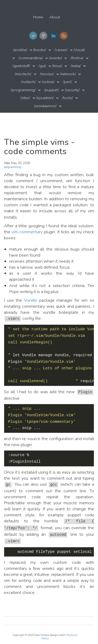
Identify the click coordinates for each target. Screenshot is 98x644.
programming (13, 167)
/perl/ (67, 82)
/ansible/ (20, 50)
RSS (64, 36)
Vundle (31, 300)
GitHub (43, 36)
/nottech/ (28, 82)
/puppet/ (51, 90)
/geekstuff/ (21, 66)
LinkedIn (54, 36)
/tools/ (68, 98)
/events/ (55, 58)
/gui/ (42, 66)
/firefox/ (77, 58)
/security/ (72, 90)
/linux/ (57, 66)
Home (38, 17)
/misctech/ (23, 74)
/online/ (48, 82)
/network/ (68, 74)
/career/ (61, 50)
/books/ (40, 50)
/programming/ (23, 90)
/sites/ (25, 98)
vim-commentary (27, 232)
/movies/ (47, 74)
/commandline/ (31, 58)
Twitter (33, 36)
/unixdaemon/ (45, 106)
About (55, 17)
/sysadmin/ (45, 98)
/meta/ (76, 66)
